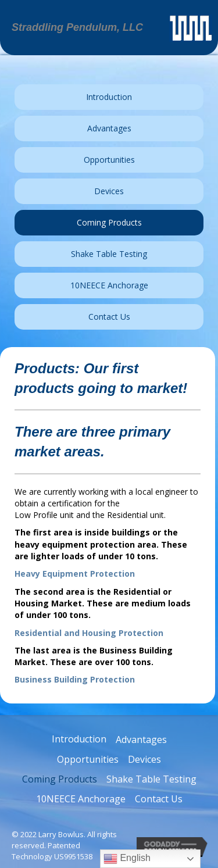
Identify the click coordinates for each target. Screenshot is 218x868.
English (127, 859)
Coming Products (60, 779)
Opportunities (88, 759)
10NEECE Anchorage (81, 799)
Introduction (79, 739)
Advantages (141, 740)
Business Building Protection (75, 679)
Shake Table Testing (151, 779)
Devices (144, 759)
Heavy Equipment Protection (75, 574)
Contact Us (159, 799)
